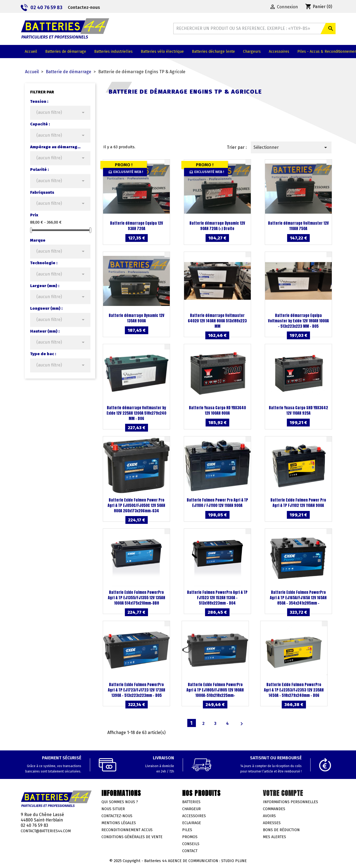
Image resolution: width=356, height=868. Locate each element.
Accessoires (194, 816)
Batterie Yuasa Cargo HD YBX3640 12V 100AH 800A (217, 410)
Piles (187, 830)
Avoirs (269, 816)
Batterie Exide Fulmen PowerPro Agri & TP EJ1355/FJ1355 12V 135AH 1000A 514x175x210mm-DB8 (137, 598)
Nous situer (113, 809)
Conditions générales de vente (132, 837)
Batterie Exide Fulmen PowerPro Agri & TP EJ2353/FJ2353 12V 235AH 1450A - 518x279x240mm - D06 (294, 690)
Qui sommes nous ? (120, 802)
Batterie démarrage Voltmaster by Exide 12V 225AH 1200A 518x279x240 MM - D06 (136, 413)
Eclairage (192, 823)
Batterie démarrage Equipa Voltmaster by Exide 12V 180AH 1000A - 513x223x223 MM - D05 (298, 321)
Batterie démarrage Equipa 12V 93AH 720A (137, 226)
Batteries (191, 802)
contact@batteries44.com (46, 831)
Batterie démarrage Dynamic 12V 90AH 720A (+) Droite (217, 226)
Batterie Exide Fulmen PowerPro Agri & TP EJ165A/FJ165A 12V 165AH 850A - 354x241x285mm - (298, 598)
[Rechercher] (254, 29)
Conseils (191, 844)
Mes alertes (274, 837)
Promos (190, 837)
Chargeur (191, 809)
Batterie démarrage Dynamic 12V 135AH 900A (137, 318)
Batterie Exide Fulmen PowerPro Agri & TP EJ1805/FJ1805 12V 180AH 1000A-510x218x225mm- (215, 690)
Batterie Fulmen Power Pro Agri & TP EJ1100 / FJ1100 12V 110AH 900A (217, 503)
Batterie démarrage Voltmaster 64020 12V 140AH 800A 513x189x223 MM (217, 321)
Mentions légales (119, 823)
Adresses (272, 823)
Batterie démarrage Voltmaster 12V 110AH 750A (298, 226)
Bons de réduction (281, 830)
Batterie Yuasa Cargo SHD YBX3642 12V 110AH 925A (298, 410)
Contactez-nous (84, 7)
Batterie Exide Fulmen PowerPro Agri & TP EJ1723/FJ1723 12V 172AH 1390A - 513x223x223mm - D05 (137, 690)
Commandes (274, 809)
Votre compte (283, 793)
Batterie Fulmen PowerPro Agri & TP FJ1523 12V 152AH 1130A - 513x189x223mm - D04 (217, 598)
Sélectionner (291, 147)
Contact (190, 851)
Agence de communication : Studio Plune (207, 861)
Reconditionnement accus (127, 830)
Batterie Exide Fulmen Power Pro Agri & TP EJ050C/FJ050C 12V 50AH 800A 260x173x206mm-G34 (136, 505)
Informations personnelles (290, 802)
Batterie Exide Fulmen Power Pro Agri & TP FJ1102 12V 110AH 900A (298, 503)
